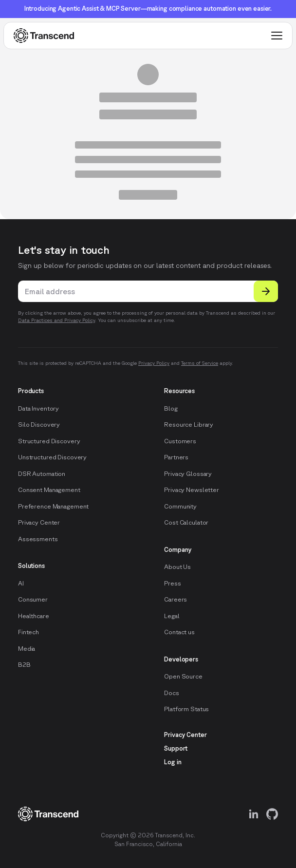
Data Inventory (38, 408)
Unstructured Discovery (52, 457)
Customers (180, 441)
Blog (171, 408)
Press (172, 583)
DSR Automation (42, 474)
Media (27, 649)
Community (180, 506)
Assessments (38, 539)
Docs (171, 693)
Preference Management (53, 506)
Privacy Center (39, 522)
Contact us (179, 632)
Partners (176, 457)
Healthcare (34, 616)
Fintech (28, 632)
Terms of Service (200, 363)
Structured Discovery (49, 441)
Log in (173, 762)
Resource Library (189, 425)
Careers (176, 599)
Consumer (33, 599)
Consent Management (49, 490)
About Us (177, 567)
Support (176, 748)
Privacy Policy (154, 363)
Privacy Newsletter (192, 490)
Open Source (183, 676)
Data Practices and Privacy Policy (56, 320)
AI (21, 583)
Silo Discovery (39, 425)
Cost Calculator (186, 522)
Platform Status (186, 709)
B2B (24, 665)
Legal (172, 616)
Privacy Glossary (188, 474)
